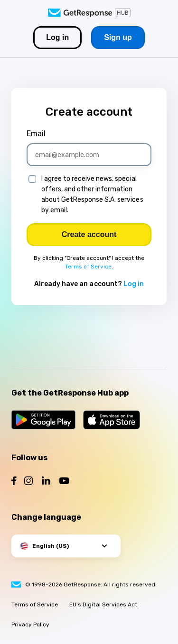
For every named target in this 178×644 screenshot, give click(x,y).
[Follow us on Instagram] (28, 482)
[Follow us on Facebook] (14, 482)
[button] (66, 546)
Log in (134, 284)
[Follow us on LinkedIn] (46, 482)
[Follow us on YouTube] (64, 482)
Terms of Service (88, 267)
